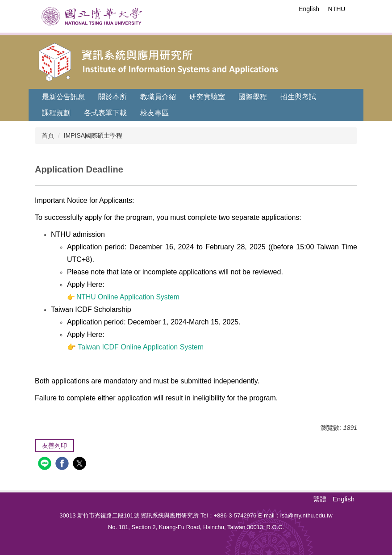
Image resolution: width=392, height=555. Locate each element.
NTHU (337, 9)
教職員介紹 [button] (158, 97)
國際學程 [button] (253, 97)
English (309, 9)
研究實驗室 (207, 97)
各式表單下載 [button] (105, 113)
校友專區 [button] (154, 113)
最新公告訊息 (63, 97)
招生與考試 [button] (298, 97)
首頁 (48, 135)
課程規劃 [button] (56, 113)
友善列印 (54, 446)
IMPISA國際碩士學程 (93, 135)
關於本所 (113, 97)
